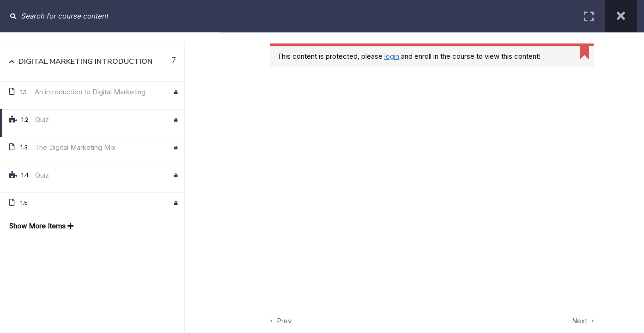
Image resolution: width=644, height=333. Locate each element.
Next (580, 321)
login (392, 56)
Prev (284, 321)
